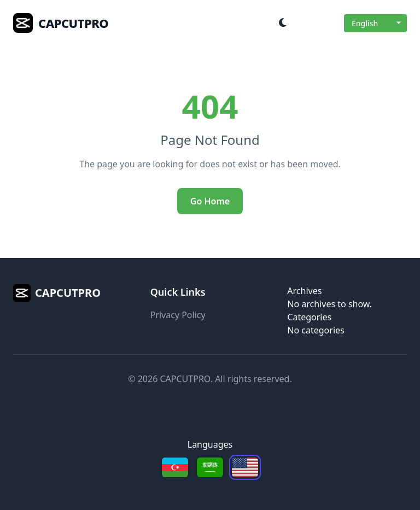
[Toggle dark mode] (283, 23)
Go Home (210, 201)
